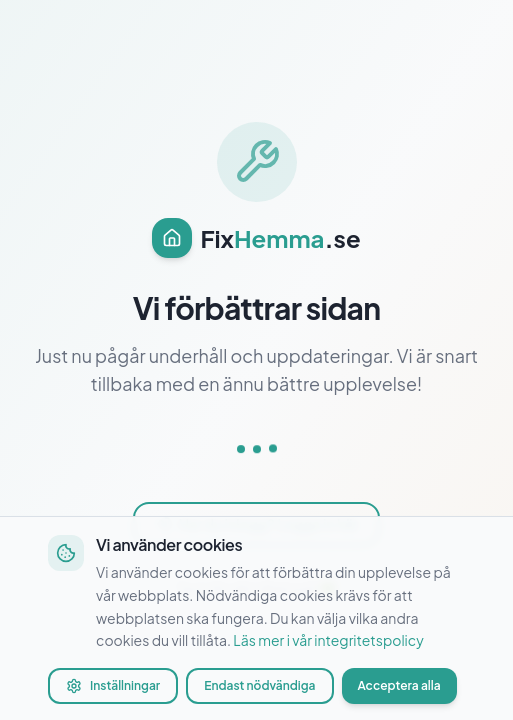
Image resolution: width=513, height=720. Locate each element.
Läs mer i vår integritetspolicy (328, 640)
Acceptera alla (399, 685)
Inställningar (113, 686)
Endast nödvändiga (259, 685)
